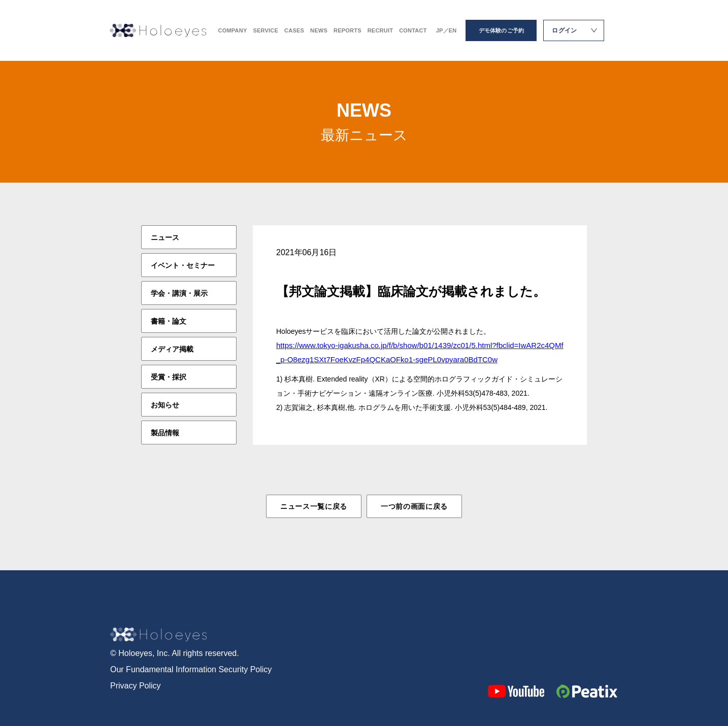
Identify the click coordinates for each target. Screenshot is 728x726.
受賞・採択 (169, 377)
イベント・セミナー (183, 265)
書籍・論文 (169, 321)
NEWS (319, 31)
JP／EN (446, 31)
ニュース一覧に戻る (314, 506)
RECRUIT (380, 31)
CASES (294, 31)
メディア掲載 (172, 349)
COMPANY (233, 31)
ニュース (165, 237)
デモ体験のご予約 (502, 30)
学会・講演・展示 (179, 293)
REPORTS (348, 31)
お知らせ (165, 405)
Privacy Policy (136, 686)
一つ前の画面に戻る (414, 506)
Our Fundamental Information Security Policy (191, 669)
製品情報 (165, 433)
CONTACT (413, 31)
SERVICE (266, 31)
